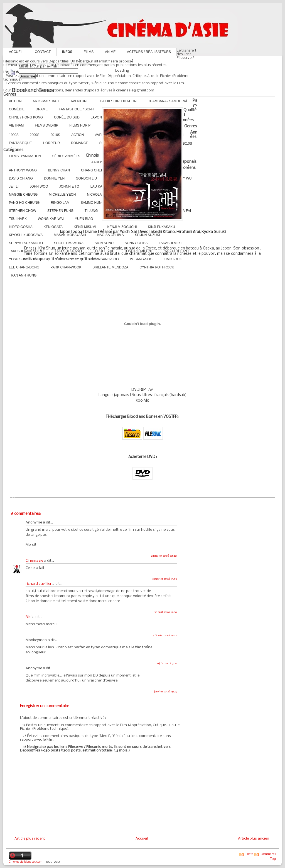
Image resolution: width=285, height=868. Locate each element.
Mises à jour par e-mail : (39, 66)
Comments (268, 854)
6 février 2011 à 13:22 (165, 635)
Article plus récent (30, 839)
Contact (43, 52)
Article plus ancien (254, 839)
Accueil (16, 52)
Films (89, 52)
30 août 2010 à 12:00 (166, 612)
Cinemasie (34, 561)
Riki (29, 617)
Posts (250, 854)
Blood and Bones (33, 90)
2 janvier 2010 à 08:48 (164, 556)
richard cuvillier (39, 584)
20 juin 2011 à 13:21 (166, 664)
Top (273, 859)
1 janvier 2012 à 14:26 (165, 692)
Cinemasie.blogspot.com (26, 862)
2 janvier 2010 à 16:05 (164, 579)
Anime (110, 52)
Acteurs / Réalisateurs (149, 52)
